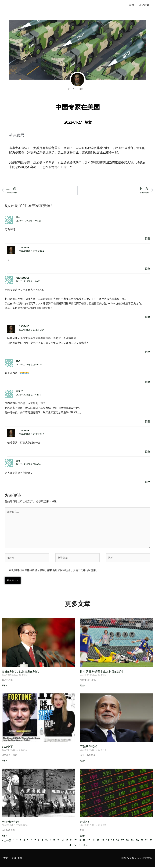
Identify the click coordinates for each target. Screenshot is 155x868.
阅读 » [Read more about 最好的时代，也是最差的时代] (4, 686)
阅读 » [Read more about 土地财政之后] (4, 836)
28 (130, 841)
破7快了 (85, 823)
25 (115, 841)
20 (90, 841)
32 (150, 841)
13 (60, 841)
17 (77, 841)
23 (105, 841)
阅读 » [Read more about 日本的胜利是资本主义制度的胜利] (83, 686)
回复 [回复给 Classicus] (148, 269)
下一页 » (85, 846)
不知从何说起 (89, 747)
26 (120, 841)
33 (67, 846)
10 (47, 841)
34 (72, 846)
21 (95, 841)
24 (110, 841)
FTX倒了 (7, 747)
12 (55, 841)
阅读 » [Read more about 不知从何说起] (83, 761)
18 (81, 841)
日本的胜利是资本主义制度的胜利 (101, 672)
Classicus (24, 248)
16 (73, 841)
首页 (131, 5)
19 (85, 841)
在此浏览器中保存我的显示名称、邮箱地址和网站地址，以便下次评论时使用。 (54, 571)
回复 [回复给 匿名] (148, 239)
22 (100, 841)
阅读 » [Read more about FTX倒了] (4, 761)
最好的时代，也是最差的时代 (20, 672)
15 (68, 841)
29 (135, 841)
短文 (88, 122)
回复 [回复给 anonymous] (148, 317)
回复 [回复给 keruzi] (148, 422)
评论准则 (144, 5)
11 (51, 841)
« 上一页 (7, 841)
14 (64, 841)
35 (77, 846)
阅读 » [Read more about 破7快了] (83, 836)
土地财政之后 (10, 823)
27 (125, 841)
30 (141, 841)
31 (145, 841)
